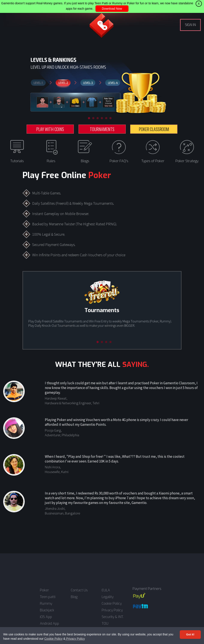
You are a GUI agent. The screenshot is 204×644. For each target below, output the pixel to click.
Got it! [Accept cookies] (190, 634)
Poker (44, 590)
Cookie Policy (53, 639)
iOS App (46, 617)
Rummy (46, 604)
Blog (74, 597)
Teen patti (48, 597)
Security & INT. (113, 617)
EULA (106, 590)
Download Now (112, 9)
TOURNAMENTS (102, 129)
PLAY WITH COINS (50, 129)
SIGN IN (190, 25)
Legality (108, 597)
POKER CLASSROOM (154, 129)
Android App (49, 624)
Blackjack (47, 610)
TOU (105, 624)
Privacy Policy (75, 639)
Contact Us (79, 590)
